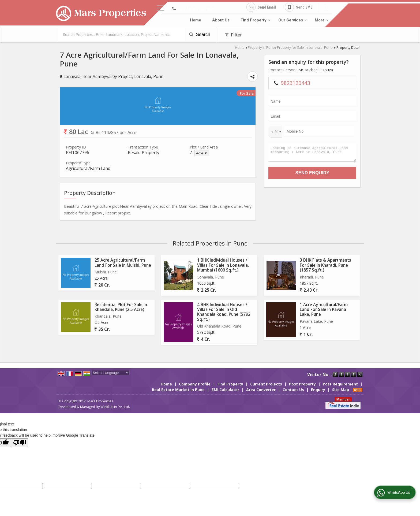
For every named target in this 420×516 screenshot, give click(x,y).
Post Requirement (340, 384)
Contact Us (293, 390)
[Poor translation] (20, 443)
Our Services (293, 20)
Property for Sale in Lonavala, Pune (305, 48)
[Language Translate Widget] (110, 373)
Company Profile (195, 384)
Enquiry (318, 390)
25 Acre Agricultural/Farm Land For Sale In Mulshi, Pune (123, 263)
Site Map (341, 390)
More (322, 20)
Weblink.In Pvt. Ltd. (115, 407)
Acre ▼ (202, 153)
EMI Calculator (225, 390)
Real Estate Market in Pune (178, 390)
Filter (233, 35)
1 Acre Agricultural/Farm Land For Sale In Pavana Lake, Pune (324, 310)
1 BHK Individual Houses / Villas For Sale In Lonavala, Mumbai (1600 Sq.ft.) (223, 265)
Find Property (256, 20)
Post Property (302, 384)
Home (196, 20)
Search (200, 34)
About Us (221, 20)
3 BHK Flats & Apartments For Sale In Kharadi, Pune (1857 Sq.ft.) (325, 265)
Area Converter (261, 390)
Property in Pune (261, 48)
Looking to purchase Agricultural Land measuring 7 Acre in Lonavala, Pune (312, 153)
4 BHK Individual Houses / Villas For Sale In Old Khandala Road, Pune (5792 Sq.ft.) (224, 312)
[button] (196, 9)
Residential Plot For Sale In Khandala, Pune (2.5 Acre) (121, 307)
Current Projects (266, 384)
